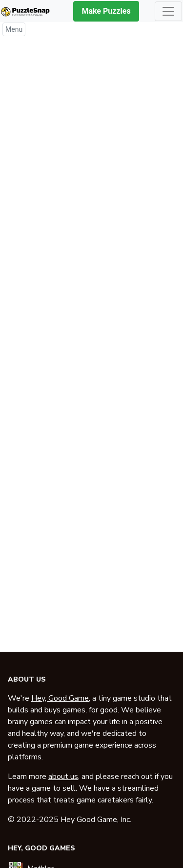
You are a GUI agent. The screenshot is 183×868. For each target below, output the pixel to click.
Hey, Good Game (60, 698)
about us (63, 777)
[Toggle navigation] (168, 11)
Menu (14, 29)
